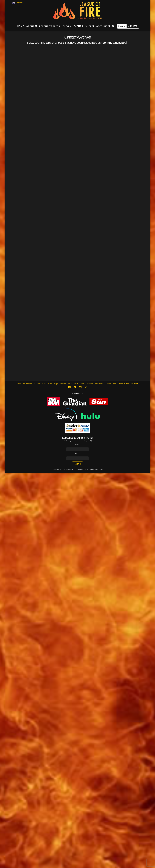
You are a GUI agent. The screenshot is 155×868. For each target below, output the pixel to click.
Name (78, 444)
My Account (73, 384)
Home (19, 384)
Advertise (28, 384)
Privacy (108, 384)
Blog (50, 384)
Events (63, 384)
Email (77, 453)
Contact (134, 384)
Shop (82, 384)
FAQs (56, 384)
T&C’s (115, 384)
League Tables (40, 384)
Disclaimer (124, 384)
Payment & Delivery (94, 384)
